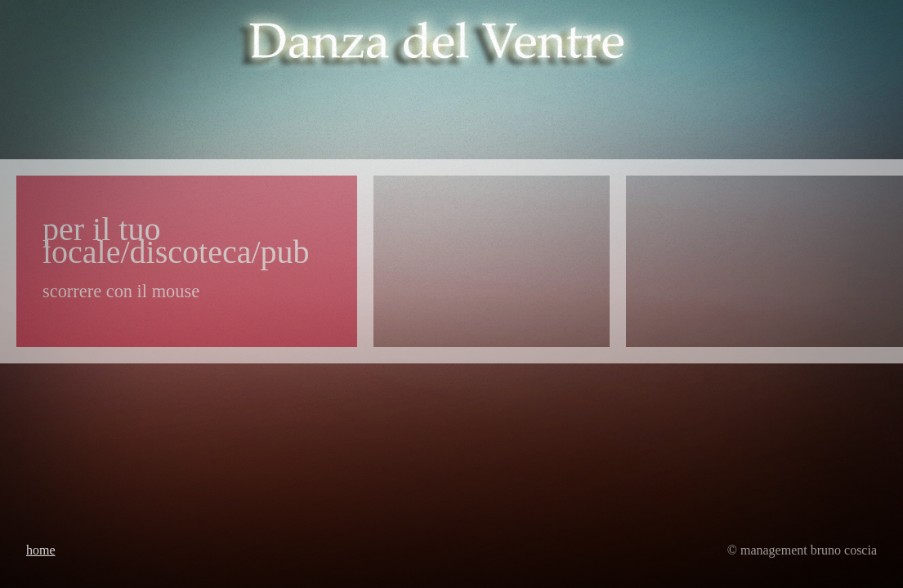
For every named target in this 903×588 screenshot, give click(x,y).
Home (41, 550)
